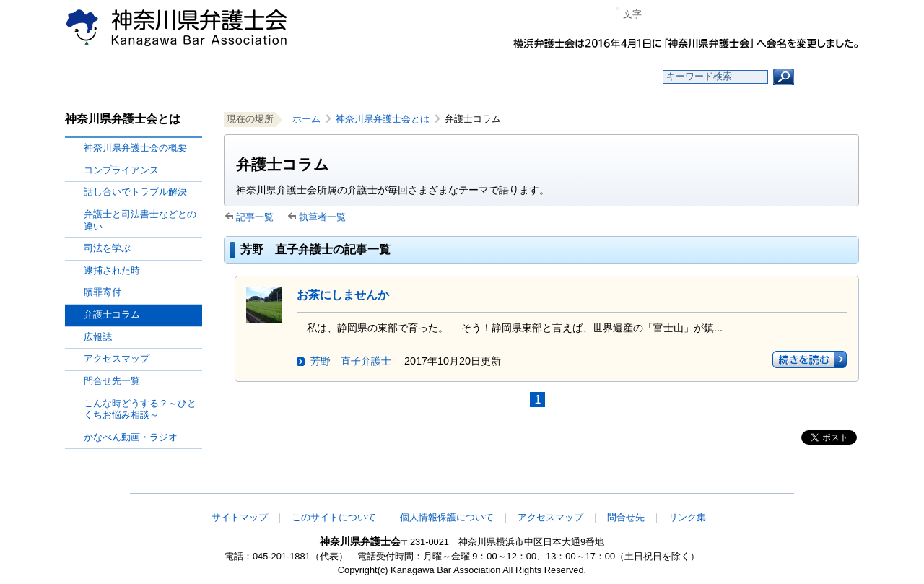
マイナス (659, 15)
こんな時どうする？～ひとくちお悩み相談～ (140, 409)
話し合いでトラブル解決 (135, 192)
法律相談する (496, 77)
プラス (703, 15)
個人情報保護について (447, 517)
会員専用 (818, 15)
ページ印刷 (738, 15)
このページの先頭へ (814, 484)
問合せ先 (626, 517)
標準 (681, 15)
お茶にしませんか (343, 295)
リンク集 (687, 517)
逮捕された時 (112, 270)
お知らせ (287, 77)
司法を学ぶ (107, 248)
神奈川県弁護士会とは (383, 119)
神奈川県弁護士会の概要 (135, 148)
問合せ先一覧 (112, 381)
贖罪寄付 (103, 292)
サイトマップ (240, 517)
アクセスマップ (117, 358)
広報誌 (98, 337)
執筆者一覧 (322, 217)
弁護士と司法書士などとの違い (140, 220)
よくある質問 (602, 77)
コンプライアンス (121, 170)
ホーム (182, 77)
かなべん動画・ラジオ (131, 437)
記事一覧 (255, 217)
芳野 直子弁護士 (351, 361)
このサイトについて (334, 517)
